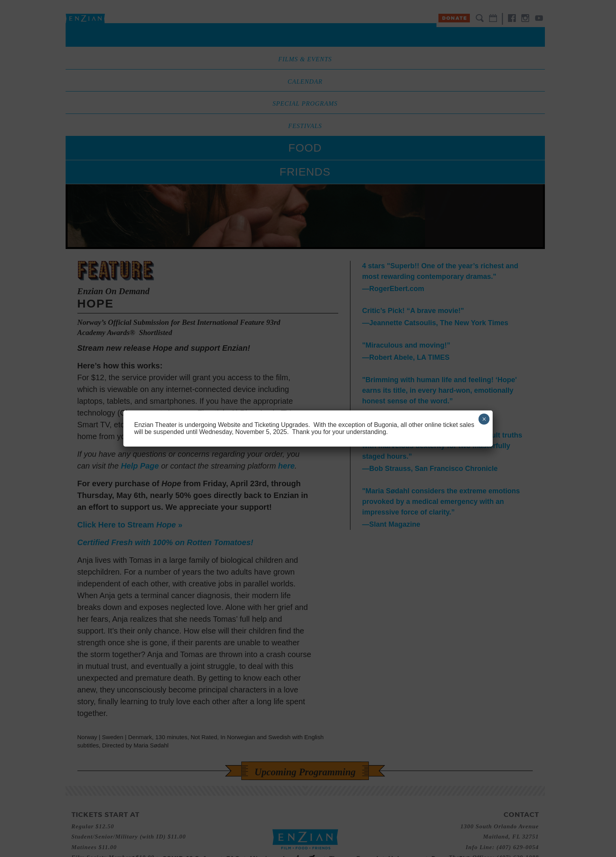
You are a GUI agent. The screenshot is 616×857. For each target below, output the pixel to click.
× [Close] (484, 419)
